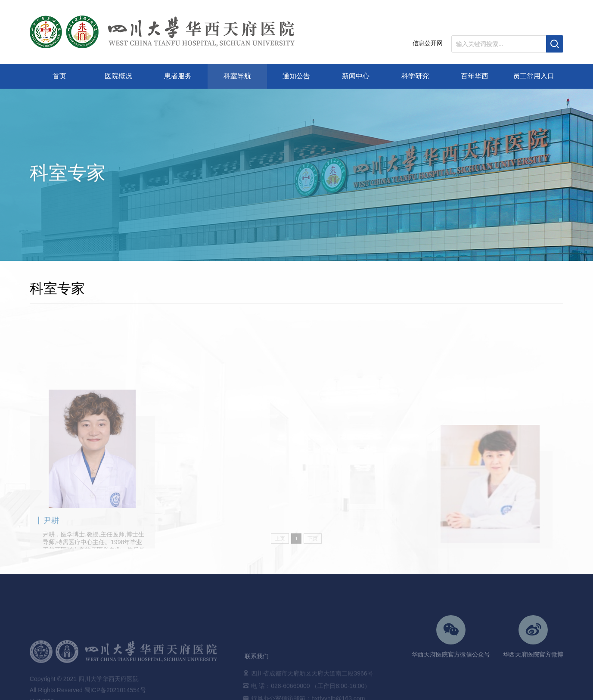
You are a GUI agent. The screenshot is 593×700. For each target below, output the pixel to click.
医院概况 (118, 76)
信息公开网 (428, 43)
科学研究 (415, 76)
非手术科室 (518, 250)
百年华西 (475, 76)
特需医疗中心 (558, 250)
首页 (59, 76)
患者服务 (178, 76)
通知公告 (296, 76)
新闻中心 (356, 76)
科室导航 (237, 76)
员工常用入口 (534, 76)
